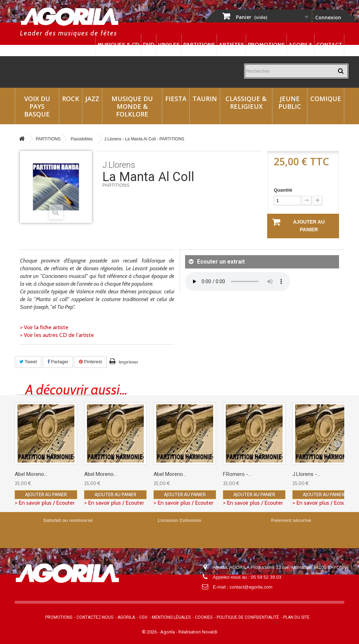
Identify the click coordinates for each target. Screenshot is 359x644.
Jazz (92, 99)
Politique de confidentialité (248, 617)
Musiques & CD (118, 45)
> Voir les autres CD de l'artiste (57, 335)
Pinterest (90, 362)
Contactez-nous (95, 617)
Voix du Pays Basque (37, 106)
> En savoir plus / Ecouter (45, 503)
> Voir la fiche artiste (44, 327)
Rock (71, 99)
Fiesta (176, 99)
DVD (149, 45)
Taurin (205, 99)
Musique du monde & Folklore (132, 106)
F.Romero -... (237, 474)
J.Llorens (119, 165)
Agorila (300, 45)
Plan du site (296, 617)
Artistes (231, 45)
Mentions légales (171, 617)
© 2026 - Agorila (159, 632)
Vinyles (169, 45)
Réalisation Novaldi (198, 632)
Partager (58, 362)
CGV (143, 617)
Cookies (204, 617)
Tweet (28, 362)
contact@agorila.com (251, 587)
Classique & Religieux (246, 102)
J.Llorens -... (306, 474)
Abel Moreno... (31, 474)
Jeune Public (290, 102)
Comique (326, 99)
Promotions (266, 45)
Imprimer (129, 362)
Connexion (328, 17)
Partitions (199, 45)
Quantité (283, 190)
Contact (329, 45)
